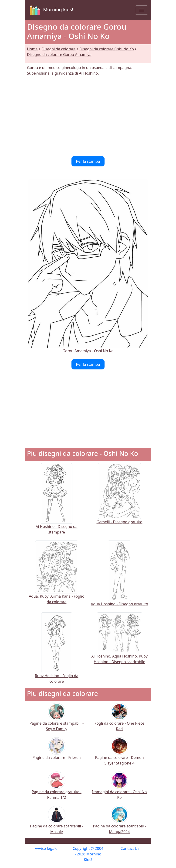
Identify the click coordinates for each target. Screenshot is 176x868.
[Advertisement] (88, 116)
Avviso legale (46, 848)
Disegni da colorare (59, 49)
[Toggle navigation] (142, 10)
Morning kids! (51, 10)
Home (32, 49)
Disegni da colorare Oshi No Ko (107, 49)
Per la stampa (88, 161)
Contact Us (130, 848)
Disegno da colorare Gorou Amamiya (59, 55)
